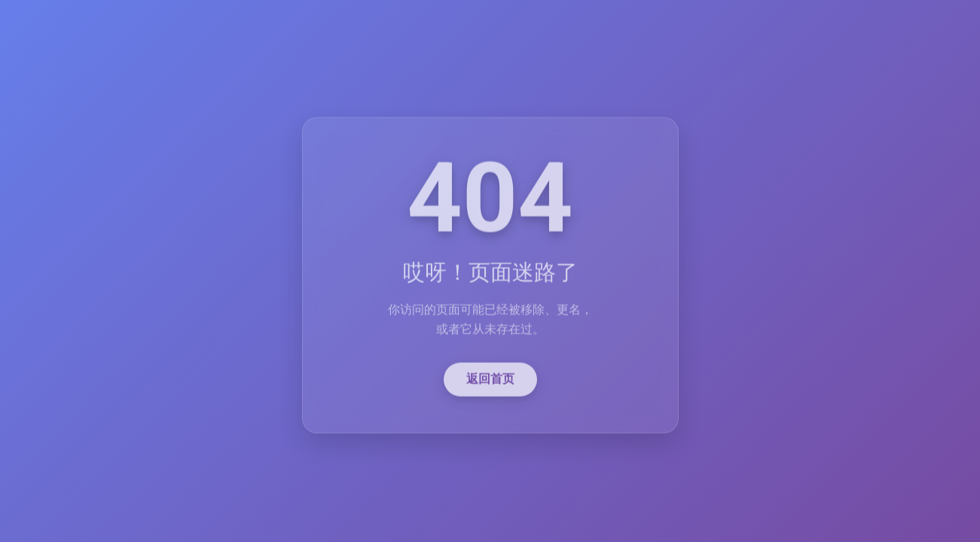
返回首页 (490, 381)
